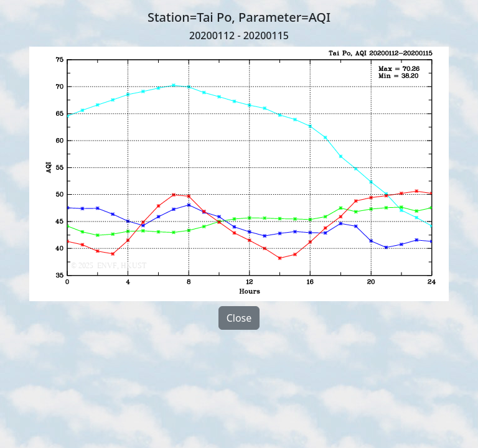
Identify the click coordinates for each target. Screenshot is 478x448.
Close (239, 318)
